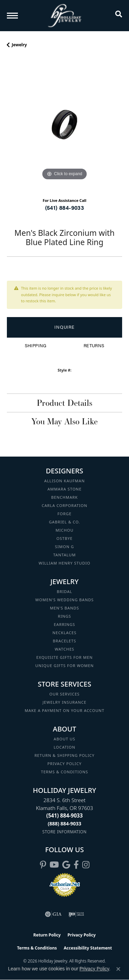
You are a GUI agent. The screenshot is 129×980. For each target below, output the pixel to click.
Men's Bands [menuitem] (64, 608)
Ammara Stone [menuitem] (64, 489)
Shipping (36, 346)
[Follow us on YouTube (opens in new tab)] (54, 865)
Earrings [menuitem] (65, 624)
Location (64, 747)
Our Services (64, 694)
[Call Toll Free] (65, 824)
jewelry (19, 45)
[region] (64, 125)
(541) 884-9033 (65, 208)
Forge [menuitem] (64, 514)
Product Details (64, 403)
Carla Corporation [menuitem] (64, 505)
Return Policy (47, 935)
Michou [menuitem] (64, 530)
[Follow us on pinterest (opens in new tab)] (43, 865)
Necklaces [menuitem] (65, 633)
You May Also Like (64, 421)
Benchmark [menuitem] (65, 497)
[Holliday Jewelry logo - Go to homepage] (65, 16)
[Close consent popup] (118, 969)
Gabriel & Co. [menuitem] (64, 522)
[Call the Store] (65, 815)
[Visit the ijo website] (76, 914)
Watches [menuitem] (64, 649)
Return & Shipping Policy (64, 755)
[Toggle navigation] (12, 16)
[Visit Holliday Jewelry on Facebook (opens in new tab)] (76, 865)
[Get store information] (64, 832)
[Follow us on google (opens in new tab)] (66, 865)
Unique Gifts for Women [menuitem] (65, 666)
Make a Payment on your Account (65, 710)
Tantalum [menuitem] (65, 555)
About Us (64, 739)
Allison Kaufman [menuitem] (65, 481)
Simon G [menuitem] (64, 547)
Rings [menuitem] (64, 616)
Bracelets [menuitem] (65, 641)
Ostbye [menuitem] (64, 538)
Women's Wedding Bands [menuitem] (64, 600)
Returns (94, 346)
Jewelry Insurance (64, 702)
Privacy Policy (65, 764)
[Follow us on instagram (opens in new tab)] (86, 865)
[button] (119, 15)
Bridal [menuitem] (64, 591)
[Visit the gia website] (53, 914)
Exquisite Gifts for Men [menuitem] (65, 657)
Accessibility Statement (88, 948)
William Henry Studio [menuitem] (64, 563)
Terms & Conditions (64, 772)
